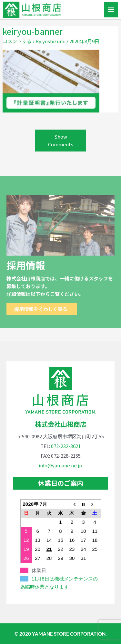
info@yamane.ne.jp (60, 465)
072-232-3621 (66, 446)
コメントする (17, 41)
